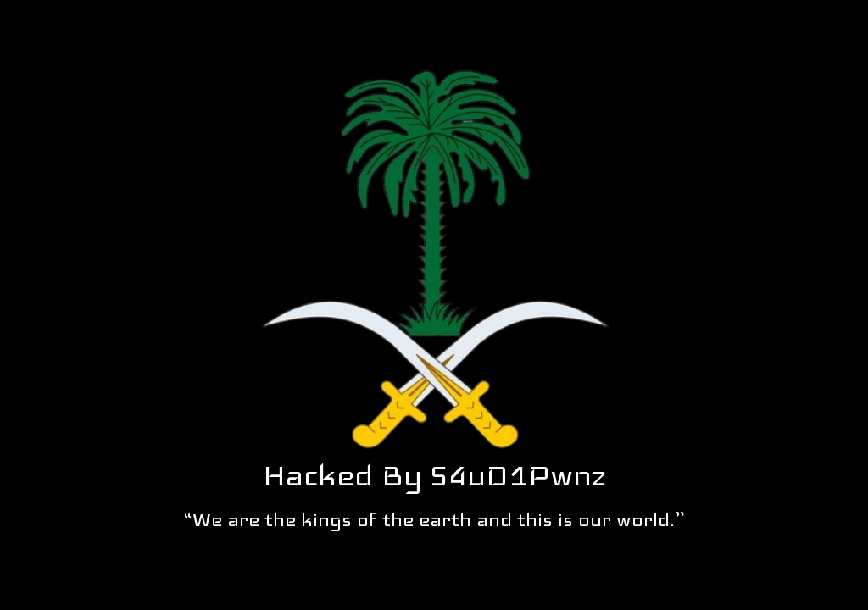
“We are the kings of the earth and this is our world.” (434, 519)
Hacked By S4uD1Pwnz (434, 475)
